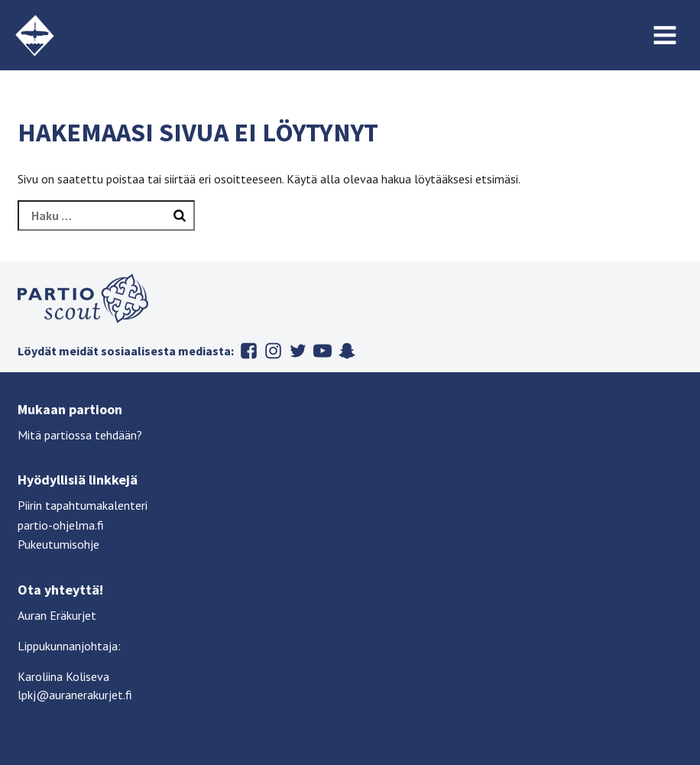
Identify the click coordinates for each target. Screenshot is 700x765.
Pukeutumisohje (58, 544)
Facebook (249, 351)
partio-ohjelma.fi (61, 525)
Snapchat (347, 351)
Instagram (274, 351)
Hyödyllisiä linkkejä (78, 480)
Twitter (298, 351)
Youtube (322, 351)
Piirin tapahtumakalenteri (83, 505)
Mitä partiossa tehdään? (80, 435)
